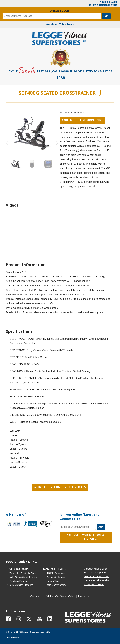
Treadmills (14, 573)
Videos (72, 597)
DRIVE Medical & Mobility (96, 580)
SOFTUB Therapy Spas (95, 573)
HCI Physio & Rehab (94, 584)
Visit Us (49, 597)
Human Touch (53, 581)
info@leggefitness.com (103, 5)
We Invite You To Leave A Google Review (86, 537)
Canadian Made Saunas (96, 569)
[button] (57, 143)
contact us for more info (82, 120)
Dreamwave (60, 573)
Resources (84, 597)
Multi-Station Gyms (19, 577)
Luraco (61, 577)
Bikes (34, 573)
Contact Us (37, 597)
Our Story (61, 597)
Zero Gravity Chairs (56, 585)
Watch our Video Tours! (60, 24)
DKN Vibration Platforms (21, 585)
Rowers (33, 577)
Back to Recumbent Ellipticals (62, 487)
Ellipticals (25, 573)
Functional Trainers (19, 581)
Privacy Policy (12, 638)
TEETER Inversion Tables (96, 577)
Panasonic (52, 577)
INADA (50, 573)
